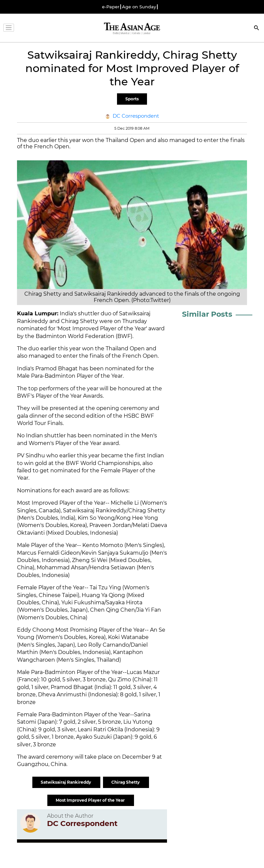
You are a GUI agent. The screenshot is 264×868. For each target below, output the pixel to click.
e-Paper (111, 7)
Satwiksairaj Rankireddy (66, 782)
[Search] (257, 28)
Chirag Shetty (126, 782)
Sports (132, 99)
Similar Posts (207, 314)
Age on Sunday (139, 7)
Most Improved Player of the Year (91, 800)
